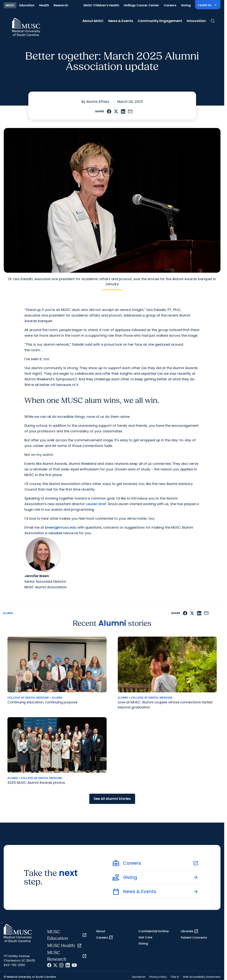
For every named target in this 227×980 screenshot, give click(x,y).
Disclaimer (139, 977)
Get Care (145, 937)
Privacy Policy (158, 977)
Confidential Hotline (154, 931)
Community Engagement (160, 21)
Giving (186, 5)
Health (44, 5)
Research (61, 5)
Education (27, 5)
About (101, 931)
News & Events (121, 21)
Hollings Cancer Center (141, 5)
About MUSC (93, 21)
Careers (170, 5)
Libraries (190, 931)
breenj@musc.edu (61, 527)
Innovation (196, 21)
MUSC (10, 5)
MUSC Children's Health (101, 5)
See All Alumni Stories (112, 799)
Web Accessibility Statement (202, 977)
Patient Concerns (194, 938)
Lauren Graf (96, 504)
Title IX (175, 977)
